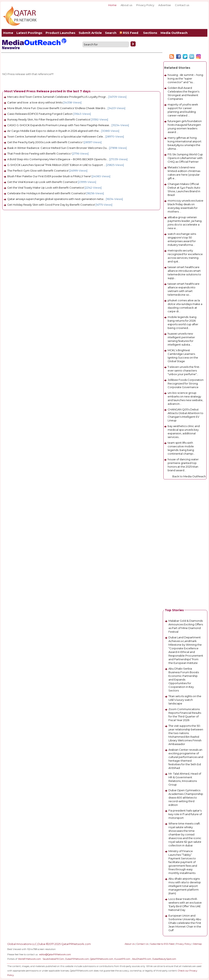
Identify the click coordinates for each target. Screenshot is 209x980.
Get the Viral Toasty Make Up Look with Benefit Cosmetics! (46, 188)
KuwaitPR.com (122, 959)
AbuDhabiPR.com (142, 959)
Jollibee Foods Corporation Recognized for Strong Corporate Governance (186, 383)
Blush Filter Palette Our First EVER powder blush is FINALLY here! (49, 176)
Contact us (182, 5)
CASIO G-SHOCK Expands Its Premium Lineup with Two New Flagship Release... (59, 125)
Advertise (165, 5)
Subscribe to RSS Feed (162, 944)
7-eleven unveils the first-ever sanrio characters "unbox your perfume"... (184, 370)
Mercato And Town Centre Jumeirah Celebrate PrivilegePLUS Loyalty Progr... (57, 97)
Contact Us (142, 944)
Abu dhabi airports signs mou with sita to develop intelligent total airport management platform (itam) (185, 886)
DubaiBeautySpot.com (164, 959)
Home (112, 5)
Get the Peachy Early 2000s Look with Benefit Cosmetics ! (45, 142)
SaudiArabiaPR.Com (53, 959)
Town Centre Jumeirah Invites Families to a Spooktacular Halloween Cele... (56, 136)
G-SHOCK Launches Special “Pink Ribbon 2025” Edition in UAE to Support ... (56, 165)
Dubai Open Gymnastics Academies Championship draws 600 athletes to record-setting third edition (186, 798)
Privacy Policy (145, 5)
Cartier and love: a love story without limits (35, 102)
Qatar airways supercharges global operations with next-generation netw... (56, 199)
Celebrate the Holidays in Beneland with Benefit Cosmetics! (47, 193)
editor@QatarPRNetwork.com (55, 954)
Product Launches (61, 33)
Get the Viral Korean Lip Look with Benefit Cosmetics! (42, 182)
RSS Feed (130, 33)
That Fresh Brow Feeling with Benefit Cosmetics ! (39, 153)
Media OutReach (174, 33)
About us (126, 5)
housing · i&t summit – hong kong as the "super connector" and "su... (185, 78)
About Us (130, 944)
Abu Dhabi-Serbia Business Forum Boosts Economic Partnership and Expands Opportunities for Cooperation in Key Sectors (184, 679)
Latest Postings (29, 33)
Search (111, 33)
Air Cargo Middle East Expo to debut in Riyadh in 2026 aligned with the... (54, 131)
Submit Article (90, 33)
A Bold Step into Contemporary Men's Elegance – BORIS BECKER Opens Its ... (58, 159)
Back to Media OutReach (189, 476)
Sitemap (197, 944)
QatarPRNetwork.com (102, 959)
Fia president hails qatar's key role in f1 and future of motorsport (185, 814)
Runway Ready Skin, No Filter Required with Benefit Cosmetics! (49, 119)
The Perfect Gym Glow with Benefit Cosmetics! (38, 171)
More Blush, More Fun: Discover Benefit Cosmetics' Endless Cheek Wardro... (57, 108)
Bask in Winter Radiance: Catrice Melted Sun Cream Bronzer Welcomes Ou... (58, 148)
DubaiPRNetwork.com (77, 959)
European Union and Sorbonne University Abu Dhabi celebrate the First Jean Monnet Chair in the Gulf (185, 923)
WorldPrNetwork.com (29, 959)
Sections (150, 33)
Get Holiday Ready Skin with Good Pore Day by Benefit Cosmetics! (51, 205)
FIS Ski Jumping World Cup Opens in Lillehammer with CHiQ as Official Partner (185, 158)
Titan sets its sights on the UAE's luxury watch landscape (185, 700)
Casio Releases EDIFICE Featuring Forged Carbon (40, 114)
